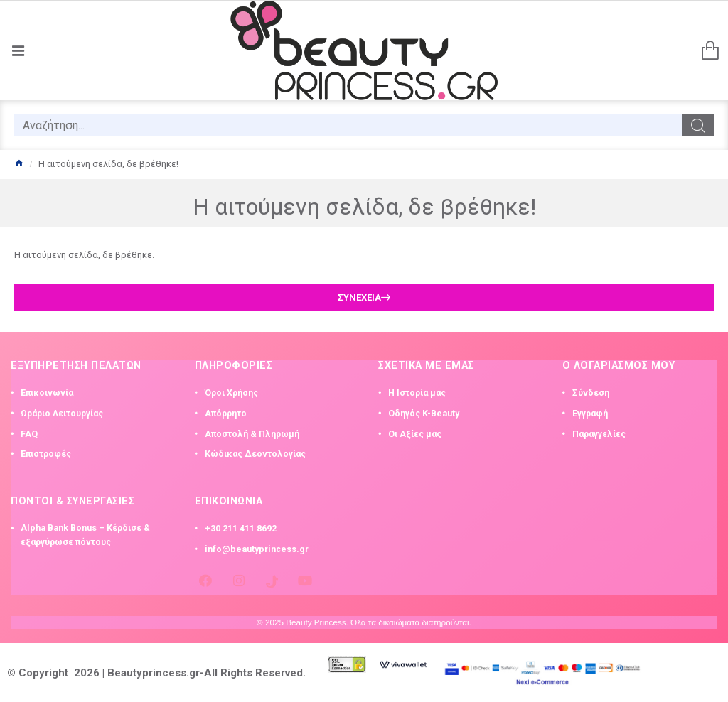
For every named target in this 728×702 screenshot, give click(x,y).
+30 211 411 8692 (241, 529)
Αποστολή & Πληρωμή (252, 434)
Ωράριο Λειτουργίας (62, 414)
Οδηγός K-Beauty (424, 414)
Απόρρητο (226, 414)
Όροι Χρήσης (231, 393)
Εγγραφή (590, 414)
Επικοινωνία (47, 393)
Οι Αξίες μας (415, 434)
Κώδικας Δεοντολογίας (255, 454)
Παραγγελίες (599, 434)
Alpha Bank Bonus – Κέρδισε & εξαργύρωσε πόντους (85, 535)
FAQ (29, 434)
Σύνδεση (591, 393)
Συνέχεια (359, 297)
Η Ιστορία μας (417, 393)
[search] (348, 125)
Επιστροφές (46, 454)
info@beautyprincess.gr (257, 549)
